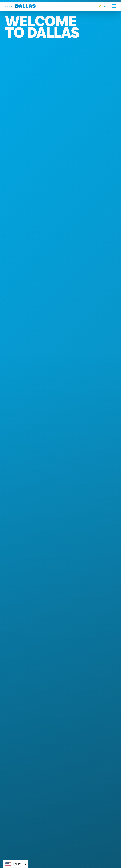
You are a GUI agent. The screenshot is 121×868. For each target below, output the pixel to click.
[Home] (20, 6)
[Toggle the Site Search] (106, 6)
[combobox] (16, 864)
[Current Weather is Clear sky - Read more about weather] (100, 6)
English (13, 864)
